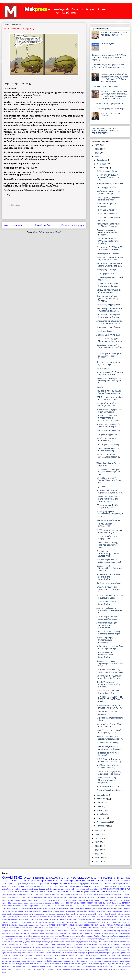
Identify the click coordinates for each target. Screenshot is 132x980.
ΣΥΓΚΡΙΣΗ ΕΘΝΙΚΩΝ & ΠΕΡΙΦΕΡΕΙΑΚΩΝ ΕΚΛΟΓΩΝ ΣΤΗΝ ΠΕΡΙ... (108, 418)
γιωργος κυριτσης (8, 942)
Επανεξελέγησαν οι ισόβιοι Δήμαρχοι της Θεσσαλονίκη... (108, 577)
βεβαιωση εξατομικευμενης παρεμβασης (26, 939)
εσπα (78, 892)
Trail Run (105, 906)
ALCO (100, 903)
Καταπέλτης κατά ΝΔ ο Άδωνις (105, 86)
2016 (97, 854)
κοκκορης (112, 950)
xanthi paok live (112, 914)
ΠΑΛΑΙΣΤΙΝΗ (20, 897)
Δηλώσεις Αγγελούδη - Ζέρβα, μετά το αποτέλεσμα (110, 426)
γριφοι (36, 889)
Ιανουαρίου (102, 826)
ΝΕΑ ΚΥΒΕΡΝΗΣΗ (8, 897)
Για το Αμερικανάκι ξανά (107, 274)
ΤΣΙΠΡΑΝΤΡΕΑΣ (28, 931)
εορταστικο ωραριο (15, 944)
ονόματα (21, 958)
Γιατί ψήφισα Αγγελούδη (107, 434)
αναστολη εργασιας (52, 933)
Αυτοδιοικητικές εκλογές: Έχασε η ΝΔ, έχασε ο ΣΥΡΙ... (110, 492)
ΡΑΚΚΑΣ (84, 928)
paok (100, 911)
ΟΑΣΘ (27, 878)
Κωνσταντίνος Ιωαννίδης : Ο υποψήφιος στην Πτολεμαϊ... (110, 748)
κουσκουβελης (77, 884)
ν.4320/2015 (39, 955)
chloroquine (27, 908)
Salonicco (69, 906)
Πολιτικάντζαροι (108, 44)
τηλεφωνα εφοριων (9, 967)
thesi (67, 914)
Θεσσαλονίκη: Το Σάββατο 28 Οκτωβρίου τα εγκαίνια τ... (109, 248)
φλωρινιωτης (126, 967)
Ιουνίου (100, 807)
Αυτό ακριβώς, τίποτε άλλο (108, 335)
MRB (4, 886)
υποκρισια (106, 892)
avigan (4, 895)
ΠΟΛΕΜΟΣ (126, 925)
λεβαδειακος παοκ (58, 953)
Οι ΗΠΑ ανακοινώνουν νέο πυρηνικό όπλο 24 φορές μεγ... (108, 177)
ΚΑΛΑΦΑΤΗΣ (65, 884)
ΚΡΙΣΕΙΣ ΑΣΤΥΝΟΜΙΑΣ (16, 886)
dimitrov (10, 895)
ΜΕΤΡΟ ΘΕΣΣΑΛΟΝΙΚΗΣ (26, 892)
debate (34, 908)
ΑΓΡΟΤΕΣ (58, 881)
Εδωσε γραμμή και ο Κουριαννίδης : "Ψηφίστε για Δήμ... (110, 514)
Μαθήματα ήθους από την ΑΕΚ (110, 184)
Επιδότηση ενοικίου (19, 922)
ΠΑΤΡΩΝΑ (118, 925)
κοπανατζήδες (125, 950)
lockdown (38, 911)
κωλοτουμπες (40, 953)
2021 (97, 834)
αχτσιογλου (89, 936)
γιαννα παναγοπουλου (111, 939)
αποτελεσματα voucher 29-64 (49, 900)
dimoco (45, 908)
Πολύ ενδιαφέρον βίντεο (107, 171)
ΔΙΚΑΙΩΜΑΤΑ (88, 920)
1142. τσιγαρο (60, 903)
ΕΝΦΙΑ (4, 922)
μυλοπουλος (29, 955)
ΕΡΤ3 (9, 922)
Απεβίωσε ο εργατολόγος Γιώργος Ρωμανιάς (108, 766)
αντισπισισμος (85, 933)
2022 (97, 831)
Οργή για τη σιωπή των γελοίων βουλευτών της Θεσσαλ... (108, 298)
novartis (73, 911)
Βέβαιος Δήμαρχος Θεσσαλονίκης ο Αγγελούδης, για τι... (106, 640)
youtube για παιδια (28, 917)
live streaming (29, 911)
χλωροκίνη (36, 969)
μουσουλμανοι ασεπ (17, 955)
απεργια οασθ (27, 889)
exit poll (83, 908)
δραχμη (38, 942)
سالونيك (115, 969)
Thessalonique (96, 906)
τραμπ (28, 967)
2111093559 (81, 903)
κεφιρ (66, 950)
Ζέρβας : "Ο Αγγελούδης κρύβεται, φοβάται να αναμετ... (107, 545)
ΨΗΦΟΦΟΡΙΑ (92, 931)
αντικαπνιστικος (74, 933)
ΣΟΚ (89, 928)
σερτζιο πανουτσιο (105, 961)
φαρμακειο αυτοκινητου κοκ (74, 967)
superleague (56, 914)
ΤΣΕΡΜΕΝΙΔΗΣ (111, 897)
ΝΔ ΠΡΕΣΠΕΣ (125, 895)
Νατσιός (102, 925)
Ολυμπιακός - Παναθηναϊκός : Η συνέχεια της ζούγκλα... (110, 316)
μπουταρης (66, 889)
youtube (4, 917)
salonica (16, 914)
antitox (9, 908)
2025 (97, 149)
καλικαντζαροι (28, 950)
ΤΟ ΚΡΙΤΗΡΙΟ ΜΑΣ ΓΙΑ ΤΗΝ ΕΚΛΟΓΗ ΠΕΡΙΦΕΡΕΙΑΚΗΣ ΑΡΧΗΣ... (110, 699)
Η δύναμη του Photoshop (107, 743)
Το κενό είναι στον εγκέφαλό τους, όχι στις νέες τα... (109, 732)
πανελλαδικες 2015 (51, 958)
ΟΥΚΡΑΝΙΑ (109, 925)
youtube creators (14, 917)
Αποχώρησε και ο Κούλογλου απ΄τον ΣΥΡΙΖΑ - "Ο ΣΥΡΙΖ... (110, 322)
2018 (97, 846)
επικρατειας (61, 944)
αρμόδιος (63, 936)
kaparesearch (22, 895)
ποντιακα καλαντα (104, 958)
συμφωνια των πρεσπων (91, 892)
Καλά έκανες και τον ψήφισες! (109, 583)
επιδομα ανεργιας (28, 944)
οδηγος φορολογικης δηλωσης (104, 955)
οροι (25, 958)
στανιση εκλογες (125, 961)
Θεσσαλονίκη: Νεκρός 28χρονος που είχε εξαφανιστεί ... (106, 780)
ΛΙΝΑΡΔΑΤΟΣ (105, 878)
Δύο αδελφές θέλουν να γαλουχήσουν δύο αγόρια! (109, 561)
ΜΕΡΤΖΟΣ (19, 881)
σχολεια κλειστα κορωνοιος (78, 964)
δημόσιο (42, 889)
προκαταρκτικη (89, 884)
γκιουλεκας (19, 942)
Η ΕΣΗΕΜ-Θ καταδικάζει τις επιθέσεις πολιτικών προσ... (109, 707)
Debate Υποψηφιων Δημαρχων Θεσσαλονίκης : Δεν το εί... (109, 684)
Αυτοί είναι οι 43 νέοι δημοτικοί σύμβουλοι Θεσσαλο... (110, 373)
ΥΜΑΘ (36, 931)
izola (13, 911)
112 (53, 903)
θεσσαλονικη (110, 884)
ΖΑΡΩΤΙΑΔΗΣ (32, 922)
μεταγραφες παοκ (101, 953)
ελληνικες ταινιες (108, 942)
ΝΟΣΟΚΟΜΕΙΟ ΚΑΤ (91, 925)
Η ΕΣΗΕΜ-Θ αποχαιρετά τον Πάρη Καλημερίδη (109, 411)
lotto (43, 911)
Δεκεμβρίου (102, 160)
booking (19, 908)
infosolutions (6, 911)
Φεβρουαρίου (103, 822)
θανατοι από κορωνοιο (65, 947)
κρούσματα (25, 953)
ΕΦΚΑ (122, 881)
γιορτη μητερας (125, 939)
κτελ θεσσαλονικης (53, 889)
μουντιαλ (40, 886)
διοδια (33, 942)
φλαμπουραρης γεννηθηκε (95, 967)
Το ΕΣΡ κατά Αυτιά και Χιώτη (109, 431)
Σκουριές (12, 931)
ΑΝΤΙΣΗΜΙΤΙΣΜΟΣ (75, 917)
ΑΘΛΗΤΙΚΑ (52, 917)
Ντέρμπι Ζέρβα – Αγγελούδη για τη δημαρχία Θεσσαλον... (110, 677)
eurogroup (68, 908)
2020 (97, 838)
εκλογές (61, 942)
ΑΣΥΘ (47, 895)
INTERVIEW (98, 881)
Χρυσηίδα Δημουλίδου (79, 931)
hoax (77, 889)
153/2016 (73, 903)
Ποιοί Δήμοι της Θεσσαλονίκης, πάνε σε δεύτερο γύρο (108, 554)
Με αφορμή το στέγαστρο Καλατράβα (108, 754)
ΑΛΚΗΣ (59, 917)
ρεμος (55, 961)
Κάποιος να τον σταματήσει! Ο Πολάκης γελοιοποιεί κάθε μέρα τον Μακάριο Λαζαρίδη (109, 57)
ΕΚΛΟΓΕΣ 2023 (84, 895)
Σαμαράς (5, 931)
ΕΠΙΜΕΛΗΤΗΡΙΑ (109, 886)
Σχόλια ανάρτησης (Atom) (50, 232)
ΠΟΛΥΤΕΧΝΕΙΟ (15, 928)
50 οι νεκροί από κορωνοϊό (108, 253)
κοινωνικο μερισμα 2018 (99, 950)
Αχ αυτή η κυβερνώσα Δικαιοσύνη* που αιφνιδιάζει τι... (110, 610)
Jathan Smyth (29, 906)
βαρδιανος (98, 936)
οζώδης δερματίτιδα (123, 955)
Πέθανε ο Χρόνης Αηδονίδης (109, 305)
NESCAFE (38, 906)
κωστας (48, 953)
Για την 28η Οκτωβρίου (107, 210)
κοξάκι (118, 950)
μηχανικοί (5, 955)
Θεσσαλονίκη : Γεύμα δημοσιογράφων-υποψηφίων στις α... (110, 663)
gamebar (114, 908)
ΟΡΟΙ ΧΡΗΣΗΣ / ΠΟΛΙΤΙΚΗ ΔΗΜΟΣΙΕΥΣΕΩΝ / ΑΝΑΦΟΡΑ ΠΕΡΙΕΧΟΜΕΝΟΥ (105, 131)
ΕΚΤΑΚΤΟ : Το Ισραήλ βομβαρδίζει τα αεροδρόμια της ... (109, 480)
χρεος (56, 969)
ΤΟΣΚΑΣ (18, 931)
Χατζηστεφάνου (57, 931)
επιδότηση (47, 944)
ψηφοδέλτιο (75, 969)
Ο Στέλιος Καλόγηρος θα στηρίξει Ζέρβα (107, 538)
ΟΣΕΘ (29, 886)
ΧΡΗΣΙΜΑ (48, 931)
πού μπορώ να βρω (118, 958)
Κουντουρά (23, 925)
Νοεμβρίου (102, 164)
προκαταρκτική (39, 903)
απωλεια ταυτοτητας (33, 936)
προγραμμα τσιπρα (19, 961)
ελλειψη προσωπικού (81, 942)
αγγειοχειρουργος (14, 900)
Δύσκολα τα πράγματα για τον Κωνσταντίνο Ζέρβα (110, 597)
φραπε (13, 969)
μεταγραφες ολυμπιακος (86, 953)
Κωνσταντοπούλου (104, 895)
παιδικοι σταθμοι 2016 (35, 958)
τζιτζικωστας (111, 964)
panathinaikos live (92, 911)
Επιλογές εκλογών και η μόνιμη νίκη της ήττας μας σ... (109, 589)
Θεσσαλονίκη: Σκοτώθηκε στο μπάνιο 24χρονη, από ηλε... (109, 265)
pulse (57, 884)
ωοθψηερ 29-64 (86, 969)
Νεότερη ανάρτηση (13, 225)
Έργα (37, 917)
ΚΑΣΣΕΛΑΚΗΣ (92, 922)
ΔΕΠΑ (80, 920)
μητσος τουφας (15, 884)
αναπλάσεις (40, 933)
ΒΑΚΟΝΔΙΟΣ (14, 920)
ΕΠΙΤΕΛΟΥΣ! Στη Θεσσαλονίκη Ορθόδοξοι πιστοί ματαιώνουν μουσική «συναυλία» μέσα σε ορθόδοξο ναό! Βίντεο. (114, 95)
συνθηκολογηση (56, 964)
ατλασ (83, 936)
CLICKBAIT (107, 903)
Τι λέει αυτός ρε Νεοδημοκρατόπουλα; (108, 103)
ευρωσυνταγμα (81, 944)
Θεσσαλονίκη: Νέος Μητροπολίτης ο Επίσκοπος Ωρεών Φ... (110, 568)
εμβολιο (117, 942)
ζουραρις (123, 944)
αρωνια (69, 936)
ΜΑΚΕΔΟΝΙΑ (8, 881)
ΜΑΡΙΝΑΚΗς (115, 895)
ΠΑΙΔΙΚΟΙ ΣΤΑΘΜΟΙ (45, 892)
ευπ (74, 944)
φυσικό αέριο (21, 969)
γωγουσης (27, 942)
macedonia (38, 878)
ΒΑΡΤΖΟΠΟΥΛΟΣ (25, 920)
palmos (82, 889)
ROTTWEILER (59, 906)
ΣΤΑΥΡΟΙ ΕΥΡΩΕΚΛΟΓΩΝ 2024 (111, 928)
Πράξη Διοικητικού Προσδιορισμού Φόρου (41, 897)
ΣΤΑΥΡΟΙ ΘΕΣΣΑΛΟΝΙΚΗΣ (77, 897)
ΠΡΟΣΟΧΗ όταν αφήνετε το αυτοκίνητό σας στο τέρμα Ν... (109, 381)
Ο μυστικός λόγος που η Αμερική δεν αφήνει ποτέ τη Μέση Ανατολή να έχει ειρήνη (108, 67)
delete (50, 881)
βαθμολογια (80, 881)
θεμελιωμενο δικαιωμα (82, 947)
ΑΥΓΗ (122, 917)
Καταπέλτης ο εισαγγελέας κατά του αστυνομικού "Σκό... (110, 671)
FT (129, 903)
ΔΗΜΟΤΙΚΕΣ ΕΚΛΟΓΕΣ (92, 886)
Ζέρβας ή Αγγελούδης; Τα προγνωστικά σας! (108, 450)
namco (62, 911)
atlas (14, 908)
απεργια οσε (113, 933)
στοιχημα (19, 964)
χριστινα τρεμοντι (65, 969)
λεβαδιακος (69, 953)
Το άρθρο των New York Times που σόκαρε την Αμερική (114, 34)
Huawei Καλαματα (124, 892)
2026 (97, 145)
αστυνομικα (76, 936)
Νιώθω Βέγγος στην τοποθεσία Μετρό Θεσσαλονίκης (105, 655)
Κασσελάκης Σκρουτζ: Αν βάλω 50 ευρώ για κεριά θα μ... (109, 347)
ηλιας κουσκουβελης (13, 947)
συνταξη (65, 964)
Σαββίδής (127, 928)
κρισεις (26, 903)
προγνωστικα (6, 961)
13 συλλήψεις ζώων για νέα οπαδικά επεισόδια (108, 199)
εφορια (89, 944)
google (120, 908)
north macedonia (122, 878)
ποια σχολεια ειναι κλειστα (88, 958)
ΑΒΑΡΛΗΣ (44, 917)
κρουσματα (42, 881)
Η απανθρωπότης (104, 368)
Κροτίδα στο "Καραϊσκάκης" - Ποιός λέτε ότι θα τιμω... (109, 285)
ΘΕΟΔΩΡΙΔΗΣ (43, 922)
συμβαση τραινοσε (30, 964)
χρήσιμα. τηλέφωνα (47, 969)
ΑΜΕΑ (65, 917)
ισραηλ (101, 947)
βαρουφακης (106, 936)
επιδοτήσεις (39, 944)
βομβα (57, 939)
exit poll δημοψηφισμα (94, 908)
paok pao (106, 911)
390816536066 (92, 903)
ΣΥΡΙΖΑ (48, 886)
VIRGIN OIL (113, 906)
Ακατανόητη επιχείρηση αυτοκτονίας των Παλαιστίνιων (107, 625)
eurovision (76, 908)
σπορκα (115, 961)
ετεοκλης (69, 944)
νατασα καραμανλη (51, 955)
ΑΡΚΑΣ (117, 917)
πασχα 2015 (74, 958)
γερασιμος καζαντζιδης (95, 939)
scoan (21, 914)
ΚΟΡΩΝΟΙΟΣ (105, 889)
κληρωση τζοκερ (117, 900)
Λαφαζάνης (44, 925)
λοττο (75, 953)
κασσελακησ (59, 950)
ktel (16, 911)
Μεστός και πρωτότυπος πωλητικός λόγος (107, 439)
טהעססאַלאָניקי (102, 969)
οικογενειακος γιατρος (9, 958)
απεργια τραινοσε (124, 933)
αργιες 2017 (54, 936)
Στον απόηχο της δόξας (107, 187)
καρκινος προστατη (48, 950)
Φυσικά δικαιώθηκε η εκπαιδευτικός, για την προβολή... (107, 232)
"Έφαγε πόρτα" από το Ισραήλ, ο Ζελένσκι (106, 405)
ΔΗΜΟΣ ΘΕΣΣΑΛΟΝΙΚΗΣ (69, 895)
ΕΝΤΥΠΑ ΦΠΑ (125, 920)
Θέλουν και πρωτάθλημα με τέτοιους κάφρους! (109, 291)
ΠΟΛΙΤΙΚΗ (5, 928)
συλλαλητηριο (30, 881)
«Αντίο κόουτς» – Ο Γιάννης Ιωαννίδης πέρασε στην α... (109, 633)
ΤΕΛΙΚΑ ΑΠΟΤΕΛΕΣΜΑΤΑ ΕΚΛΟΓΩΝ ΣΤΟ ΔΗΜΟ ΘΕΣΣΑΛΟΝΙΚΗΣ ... (108, 499)
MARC (79, 886)
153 (67, 903)
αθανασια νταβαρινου (16, 933)
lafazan (21, 911)
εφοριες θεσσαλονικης (100, 944)
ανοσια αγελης (33, 900)
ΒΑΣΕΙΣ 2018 (37, 920)
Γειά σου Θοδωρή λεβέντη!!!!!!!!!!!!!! (105, 525)
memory (56, 911)
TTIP (88, 906)
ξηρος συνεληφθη (85, 955)
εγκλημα (50, 942)
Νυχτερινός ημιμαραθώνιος (108, 327)
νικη (76, 955)
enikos (56, 908)
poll (105, 881)
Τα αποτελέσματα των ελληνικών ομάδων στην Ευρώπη (108, 241)
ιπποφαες (94, 947)
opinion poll (81, 911)
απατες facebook (102, 933)
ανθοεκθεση (16, 889)
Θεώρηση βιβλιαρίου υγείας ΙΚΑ (61, 922)
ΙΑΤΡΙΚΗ (93, 895)
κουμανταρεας (17, 903)
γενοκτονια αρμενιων (79, 939)
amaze (4, 908)
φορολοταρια (6, 969)
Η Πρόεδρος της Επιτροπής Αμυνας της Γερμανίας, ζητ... (110, 760)
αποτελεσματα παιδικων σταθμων (14, 936)
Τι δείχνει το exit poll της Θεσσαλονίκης (107, 603)
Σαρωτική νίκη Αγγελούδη (108, 445)
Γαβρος (75, 920)
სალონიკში (121, 969)
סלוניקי (109, 969)
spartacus (37, 914)
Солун (94, 969)
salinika (10, 914)
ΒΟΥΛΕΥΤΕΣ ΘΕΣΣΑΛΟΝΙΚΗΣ (61, 920)
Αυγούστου (102, 799)
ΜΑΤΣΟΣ (52, 925)
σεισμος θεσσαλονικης (79, 961)
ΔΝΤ (95, 920)
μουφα (89, 881)
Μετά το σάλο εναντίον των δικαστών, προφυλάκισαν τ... (110, 738)
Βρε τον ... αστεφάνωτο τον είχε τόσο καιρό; (108, 363)
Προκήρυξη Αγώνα (73, 928)
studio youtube (46, 914)
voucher (100, 914)
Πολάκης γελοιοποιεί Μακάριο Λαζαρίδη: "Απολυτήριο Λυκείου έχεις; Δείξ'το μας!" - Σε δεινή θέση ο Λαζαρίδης (115, 78)
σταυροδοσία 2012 (8, 964)
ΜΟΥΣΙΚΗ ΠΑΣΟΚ (76, 925)
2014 (97, 861)
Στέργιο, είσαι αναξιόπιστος (108, 520)
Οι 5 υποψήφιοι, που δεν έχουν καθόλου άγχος (107, 618)
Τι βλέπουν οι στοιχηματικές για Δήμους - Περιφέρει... (109, 773)
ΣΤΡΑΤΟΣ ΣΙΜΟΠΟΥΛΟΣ (65, 892)
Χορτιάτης (67, 931)
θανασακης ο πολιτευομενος (31, 947)
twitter (85, 914)
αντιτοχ (93, 933)
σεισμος (119, 884)
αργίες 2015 (45, 936)
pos (73, 881)
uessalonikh (92, 914)
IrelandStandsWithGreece (11, 906)
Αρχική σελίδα (42, 225)
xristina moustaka (124, 914)
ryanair (4, 914)
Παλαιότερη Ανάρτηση (73, 225)
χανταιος (29, 969)
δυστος (44, 942)
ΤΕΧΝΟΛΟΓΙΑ (92, 897)
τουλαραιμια (20, 967)
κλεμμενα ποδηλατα (76, 950)
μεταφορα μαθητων (114, 953)
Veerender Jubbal (124, 906)
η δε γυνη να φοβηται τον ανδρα (99, 900)
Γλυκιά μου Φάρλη (104, 331)
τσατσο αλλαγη (45, 967)
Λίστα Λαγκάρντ (33, 925)
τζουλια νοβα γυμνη (123, 964)
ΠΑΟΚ (128, 881)
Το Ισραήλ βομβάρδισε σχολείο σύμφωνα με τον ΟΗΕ (110, 259)
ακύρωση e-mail (30, 933)
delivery (39, 908)
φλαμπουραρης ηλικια (113, 967)
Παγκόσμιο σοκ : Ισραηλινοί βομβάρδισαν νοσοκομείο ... (110, 392)
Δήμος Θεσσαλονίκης (104, 920)
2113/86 (114, 892)
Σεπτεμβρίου (103, 795)
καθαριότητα (18, 950)
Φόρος (42, 931)
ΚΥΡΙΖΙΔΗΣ (116, 889)
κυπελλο (32, 953)
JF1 (22, 906)
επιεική (54, 944)
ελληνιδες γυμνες (95, 942)
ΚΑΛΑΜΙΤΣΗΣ (12, 878)
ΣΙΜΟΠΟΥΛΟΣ (61, 897)
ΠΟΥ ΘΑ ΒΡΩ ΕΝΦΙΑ (30, 928)
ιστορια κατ (108, 947)
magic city (49, 911)
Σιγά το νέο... (102, 487)
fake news (107, 908)
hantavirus (127, 908)
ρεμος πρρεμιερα (64, 961)
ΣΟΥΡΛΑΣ (95, 928)
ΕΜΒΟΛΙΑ (116, 920)
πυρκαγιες (39, 961)
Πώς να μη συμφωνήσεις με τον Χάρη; (108, 109)
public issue (95, 889)
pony (123, 911)
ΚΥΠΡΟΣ (105, 922)
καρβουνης (37, 950)
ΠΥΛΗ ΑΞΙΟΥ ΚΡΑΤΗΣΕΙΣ (48, 928)
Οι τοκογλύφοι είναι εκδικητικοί (110, 790)
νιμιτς (31, 903)
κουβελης (12, 953)
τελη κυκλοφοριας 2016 (97, 964)
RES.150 (50, 906)
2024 (97, 153)
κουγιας (18, 953)
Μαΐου (100, 810)
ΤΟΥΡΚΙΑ (101, 897)
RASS (44, 906)
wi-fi (104, 914)
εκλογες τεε (69, 942)
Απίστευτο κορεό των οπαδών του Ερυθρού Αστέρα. (110, 647)
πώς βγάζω (48, 961)
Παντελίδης (62, 928)
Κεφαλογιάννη (14, 925)
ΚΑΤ (100, 922)
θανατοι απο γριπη (49, 947)
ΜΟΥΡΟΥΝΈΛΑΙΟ (62, 925)
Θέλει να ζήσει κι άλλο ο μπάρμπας (107, 713)
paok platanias (115, 911)
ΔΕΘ (57, 895)
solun (31, 914)
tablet (63, 914)
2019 (97, 842)
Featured (67, 881)
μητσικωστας (126, 953)
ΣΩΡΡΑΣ (5, 884)
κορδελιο (5, 953)
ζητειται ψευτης (114, 944)
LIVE (73, 889)
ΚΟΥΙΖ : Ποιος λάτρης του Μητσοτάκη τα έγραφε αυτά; (109, 340)
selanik (26, 914)
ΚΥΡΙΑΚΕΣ (113, 922)
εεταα (56, 942)
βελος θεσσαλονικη (47, 939)
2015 (97, 858)
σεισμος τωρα (92, 961)
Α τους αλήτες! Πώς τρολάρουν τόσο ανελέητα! (110, 725)
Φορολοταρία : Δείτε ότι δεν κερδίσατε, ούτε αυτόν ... (108, 225)
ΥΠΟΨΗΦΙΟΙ (113, 881)
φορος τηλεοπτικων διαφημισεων (35, 884)
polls (88, 889)
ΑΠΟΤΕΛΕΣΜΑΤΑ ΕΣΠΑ (36, 895)
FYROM (51, 884)
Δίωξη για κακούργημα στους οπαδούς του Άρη (109, 192)
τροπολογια (35, 967)
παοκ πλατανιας (64, 958)
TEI (74, 906)
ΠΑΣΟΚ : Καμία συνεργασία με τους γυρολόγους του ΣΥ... (110, 398)
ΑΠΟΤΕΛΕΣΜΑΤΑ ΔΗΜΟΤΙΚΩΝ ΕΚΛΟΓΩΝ (98, 917)
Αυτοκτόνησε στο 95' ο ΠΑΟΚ (109, 786)
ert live (61, 908)
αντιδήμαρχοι (64, 933)
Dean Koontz (117, 903)
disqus (51, 908)
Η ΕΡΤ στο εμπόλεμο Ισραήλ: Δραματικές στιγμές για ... (109, 531)
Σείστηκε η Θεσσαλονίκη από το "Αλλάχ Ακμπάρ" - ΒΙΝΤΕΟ (109, 356)
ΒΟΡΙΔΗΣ (46, 920)
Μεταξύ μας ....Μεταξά (106, 270)
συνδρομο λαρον (43, 964)
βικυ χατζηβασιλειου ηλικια (77, 900)
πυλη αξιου (31, 961)
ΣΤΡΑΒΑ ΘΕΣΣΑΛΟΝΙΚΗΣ (81, 878)
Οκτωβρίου (102, 168)
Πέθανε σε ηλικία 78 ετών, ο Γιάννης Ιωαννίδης (109, 692)
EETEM (125, 903)
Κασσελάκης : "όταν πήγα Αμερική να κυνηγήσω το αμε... (108, 472)
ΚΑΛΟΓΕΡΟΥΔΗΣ (80, 922)
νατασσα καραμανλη (67, 955)
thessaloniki (74, 914)
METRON (126, 884)
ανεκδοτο (24, 900)
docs (15, 895)
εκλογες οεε (100, 884)
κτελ (34, 886)
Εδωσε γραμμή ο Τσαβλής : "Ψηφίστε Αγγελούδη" (109, 506)
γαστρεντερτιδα (65, 939)
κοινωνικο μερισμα (68, 886)
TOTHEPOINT (81, 906)
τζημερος (48, 903)
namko (67, 911)
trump (81, 914)
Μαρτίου (101, 818)
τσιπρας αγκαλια (57, 967)
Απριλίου (101, 814)
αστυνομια (64, 900)
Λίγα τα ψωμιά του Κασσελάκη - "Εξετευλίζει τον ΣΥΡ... (110, 310)
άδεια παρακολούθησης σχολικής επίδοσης (112, 931)
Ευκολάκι (100, 387)
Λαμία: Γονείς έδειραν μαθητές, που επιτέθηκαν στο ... (108, 457)
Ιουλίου (100, 803)
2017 (97, 850)
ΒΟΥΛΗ (52, 895)
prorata (128, 911)
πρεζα (128, 958)
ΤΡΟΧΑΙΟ (56, 886)
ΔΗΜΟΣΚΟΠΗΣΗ (55, 878)
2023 (97, 157)
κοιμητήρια (87, 950)
